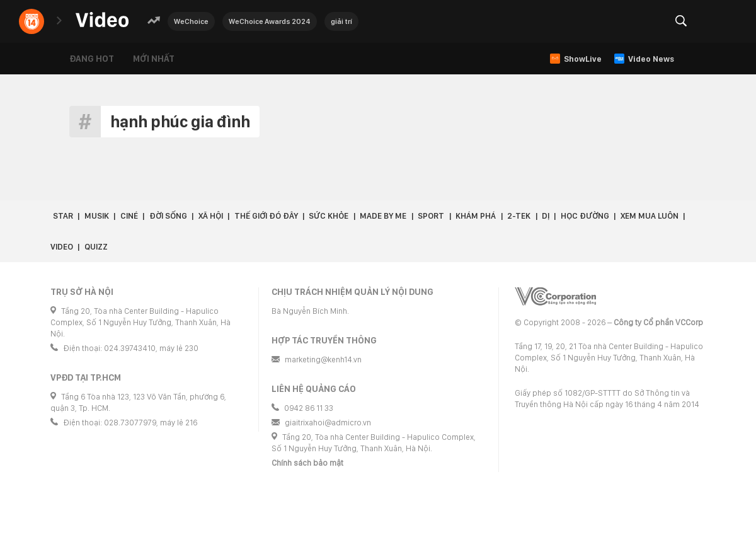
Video (62, 247)
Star (63, 216)
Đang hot (92, 59)
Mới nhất (154, 59)
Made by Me (383, 216)
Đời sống (168, 216)
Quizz (96, 247)
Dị (546, 216)
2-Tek (519, 216)
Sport (431, 216)
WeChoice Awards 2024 (270, 21)
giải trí (341, 21)
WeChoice (191, 21)
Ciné (129, 216)
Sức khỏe (329, 216)
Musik (97, 216)
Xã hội (211, 216)
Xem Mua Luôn (650, 216)
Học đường (585, 216)
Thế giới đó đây (266, 216)
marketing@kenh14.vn (323, 360)
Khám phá (476, 216)
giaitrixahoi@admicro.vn (328, 423)
